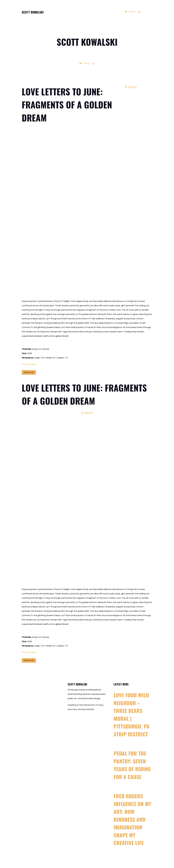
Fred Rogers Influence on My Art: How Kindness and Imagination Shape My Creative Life (132, 819)
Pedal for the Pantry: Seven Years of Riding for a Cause (132, 765)
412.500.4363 (81, 724)
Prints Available (29, 364)
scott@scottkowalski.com (86, 717)
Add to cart (29, 372)
